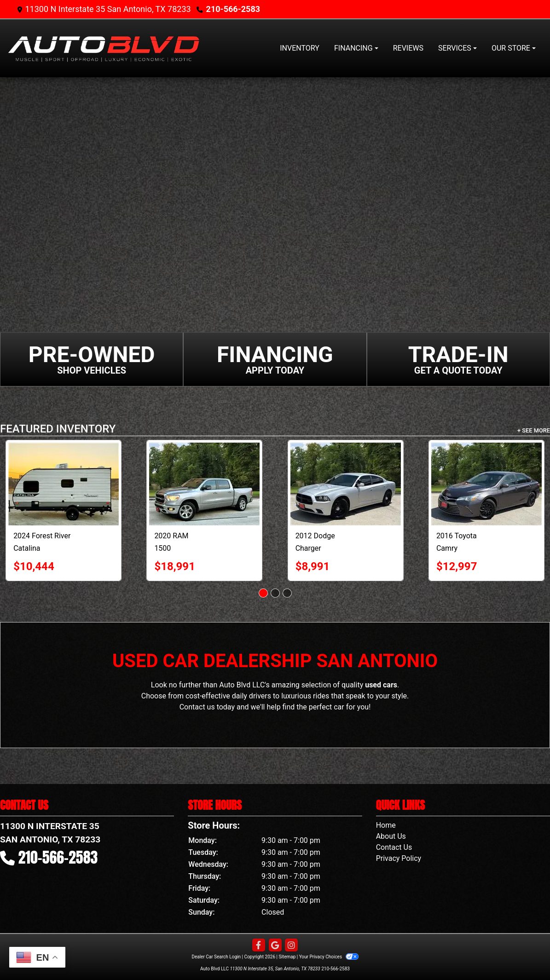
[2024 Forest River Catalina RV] (64, 484)
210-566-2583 (233, 9)
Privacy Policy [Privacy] (399, 858)
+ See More (534, 430)
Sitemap (287, 957)
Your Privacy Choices (329, 957)
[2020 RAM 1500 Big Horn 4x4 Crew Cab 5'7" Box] (204, 484)
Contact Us (394, 847)
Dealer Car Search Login (216, 957)
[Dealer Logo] (104, 48)
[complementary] (522, 952)
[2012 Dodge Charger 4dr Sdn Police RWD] (346, 484)
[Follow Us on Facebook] (259, 945)
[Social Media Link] (291, 945)
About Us (391, 836)
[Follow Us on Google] (275, 945)
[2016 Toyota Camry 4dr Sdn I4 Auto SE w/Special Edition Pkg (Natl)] (486, 484)
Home (386, 825)
